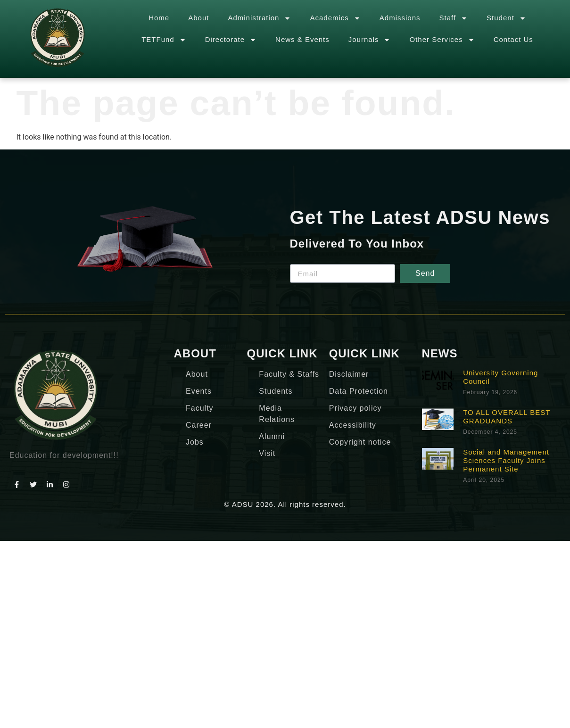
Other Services (442, 40)
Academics (335, 18)
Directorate (231, 40)
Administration (259, 18)
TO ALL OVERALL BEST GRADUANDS (507, 417)
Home (159, 18)
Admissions (400, 18)
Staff (454, 18)
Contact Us (513, 39)
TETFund (164, 40)
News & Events (302, 39)
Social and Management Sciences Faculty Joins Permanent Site (506, 460)
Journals (370, 40)
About (198, 18)
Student (506, 18)
